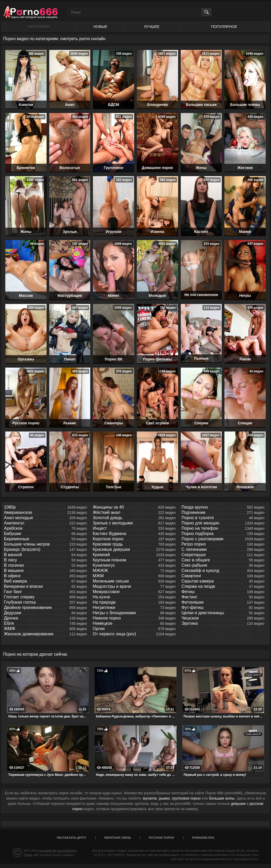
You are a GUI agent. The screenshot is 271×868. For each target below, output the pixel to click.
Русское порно (161, 838)
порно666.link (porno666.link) (58, 851)
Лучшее (152, 27)
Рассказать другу (71, 838)
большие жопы (222, 798)
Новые (100, 27)
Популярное (224, 27)
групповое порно (186, 798)
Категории (39, 27)
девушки (238, 804)
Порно (28, 855)
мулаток (150, 798)
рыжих (164, 798)
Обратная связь (118, 838)
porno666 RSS (203, 838)
